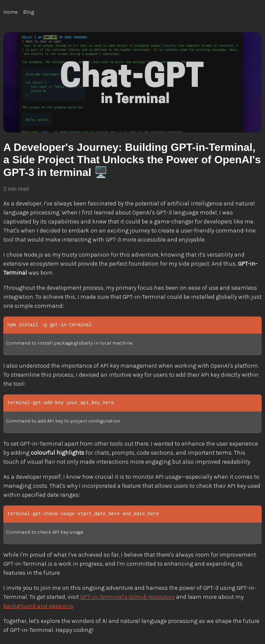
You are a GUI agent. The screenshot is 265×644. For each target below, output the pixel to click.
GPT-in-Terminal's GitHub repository (127, 597)
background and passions (38, 606)
